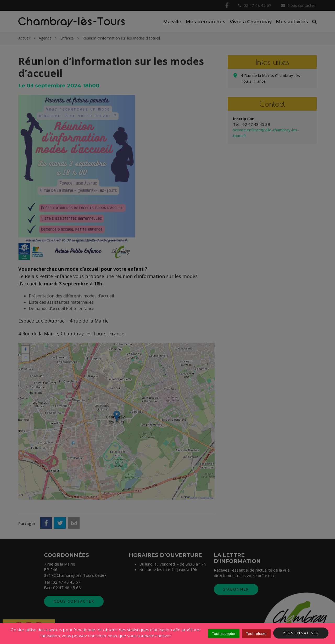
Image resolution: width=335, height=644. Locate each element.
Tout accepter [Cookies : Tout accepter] (224, 633)
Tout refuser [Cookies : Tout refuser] (256, 633)
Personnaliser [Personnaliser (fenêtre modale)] (301, 633)
